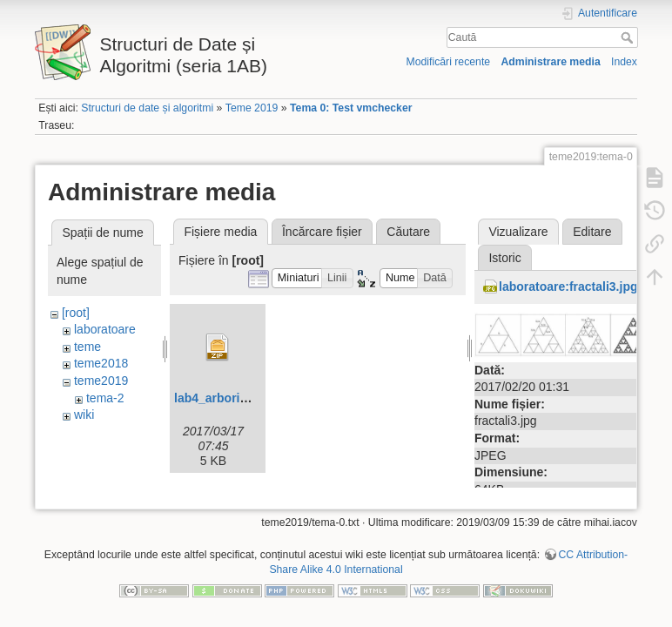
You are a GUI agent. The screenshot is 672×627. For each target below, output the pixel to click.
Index (624, 62)
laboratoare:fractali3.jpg (568, 287)
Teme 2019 (252, 108)
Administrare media (550, 62)
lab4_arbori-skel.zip (231, 398)
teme (87, 347)
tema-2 (105, 398)
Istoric (504, 258)
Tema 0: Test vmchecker (351, 108)
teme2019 (101, 381)
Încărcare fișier (322, 232)
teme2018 (101, 363)
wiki (84, 415)
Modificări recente (448, 62)
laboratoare (105, 329)
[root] (76, 313)
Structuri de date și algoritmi (147, 108)
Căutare (408, 232)
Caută (629, 37)
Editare (592, 232)
